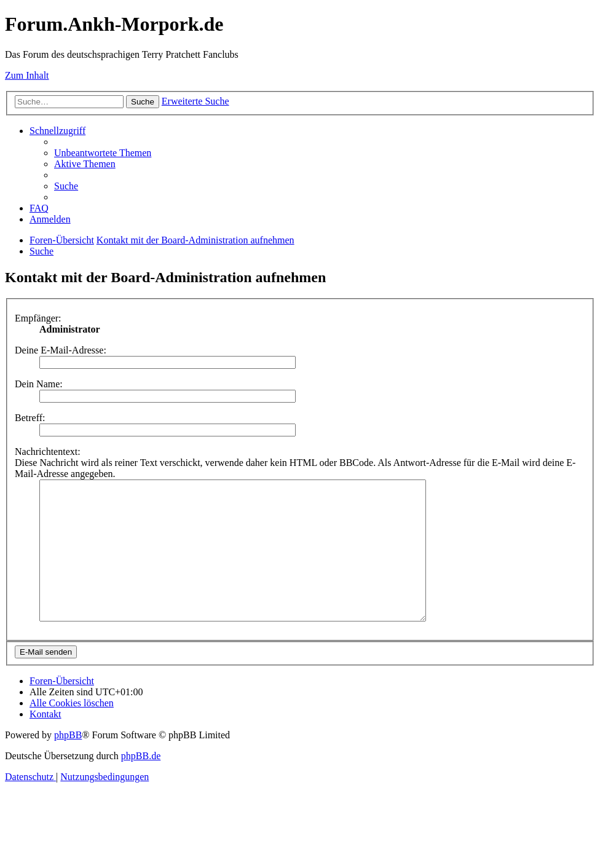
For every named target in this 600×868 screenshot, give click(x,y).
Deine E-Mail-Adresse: (61, 350)
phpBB (68, 763)
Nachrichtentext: (48, 452)
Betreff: (30, 418)
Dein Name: (39, 384)
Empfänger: (38, 318)
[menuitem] (103, 153)
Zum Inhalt (27, 75)
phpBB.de (141, 783)
